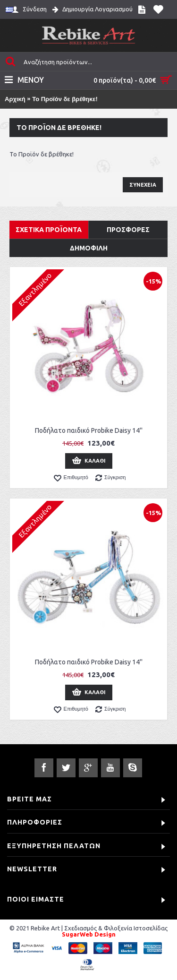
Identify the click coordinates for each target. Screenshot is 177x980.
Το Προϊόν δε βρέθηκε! (65, 99)
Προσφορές (128, 230)
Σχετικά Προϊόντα (49, 230)
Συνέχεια (143, 185)
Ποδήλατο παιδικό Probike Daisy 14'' (89, 430)
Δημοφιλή (89, 248)
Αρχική (15, 99)
